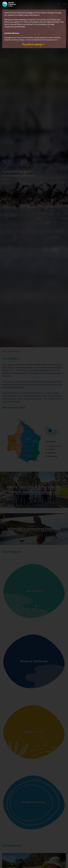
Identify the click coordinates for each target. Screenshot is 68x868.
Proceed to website (33, 44)
